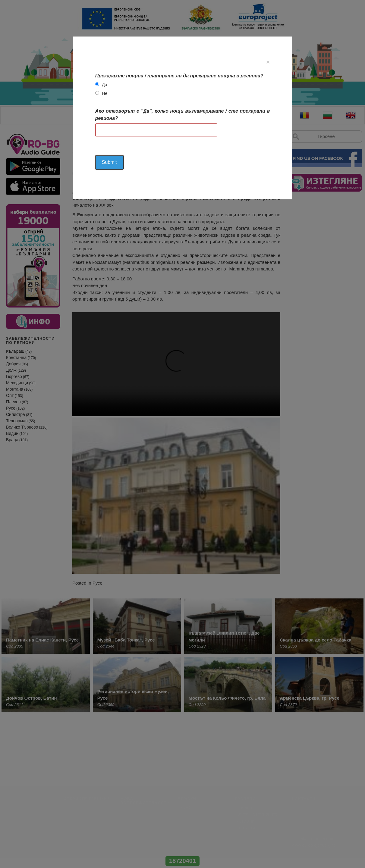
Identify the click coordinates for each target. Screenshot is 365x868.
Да (104, 85)
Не (105, 93)
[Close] (268, 62)
